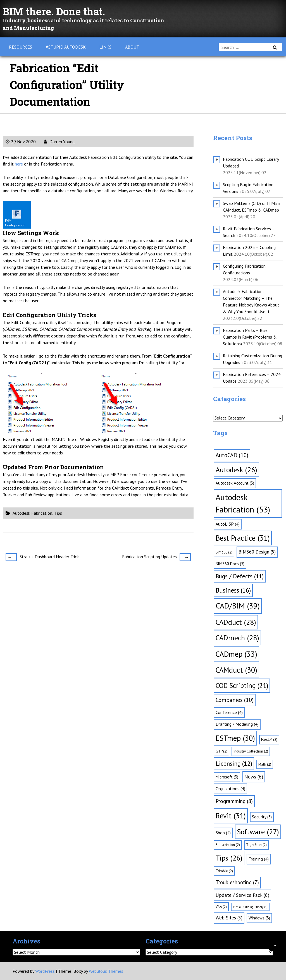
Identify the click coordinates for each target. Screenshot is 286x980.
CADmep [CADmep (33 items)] (236, 654)
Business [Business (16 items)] (233, 590)
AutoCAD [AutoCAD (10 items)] (232, 455)
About (132, 47)
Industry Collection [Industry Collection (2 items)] (251, 751)
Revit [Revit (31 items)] (231, 816)
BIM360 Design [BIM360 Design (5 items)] (257, 552)
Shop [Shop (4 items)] (223, 833)
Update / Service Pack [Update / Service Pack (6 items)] (242, 895)
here (19, 164)
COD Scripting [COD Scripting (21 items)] (242, 686)
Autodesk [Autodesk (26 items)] (236, 470)
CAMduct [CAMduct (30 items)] (236, 670)
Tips (58, 513)
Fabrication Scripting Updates (156, 557)
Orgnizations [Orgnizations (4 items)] (230, 789)
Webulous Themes (106, 971)
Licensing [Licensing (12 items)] (234, 763)
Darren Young (59, 142)
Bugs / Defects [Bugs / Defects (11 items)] (240, 576)
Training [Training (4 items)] (259, 859)
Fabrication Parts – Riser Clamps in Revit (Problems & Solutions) (250, 337)
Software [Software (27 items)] (258, 832)
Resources (21, 47)
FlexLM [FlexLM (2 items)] (269, 740)
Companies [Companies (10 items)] (235, 700)
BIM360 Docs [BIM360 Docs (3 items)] (230, 564)
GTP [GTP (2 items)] (221, 751)
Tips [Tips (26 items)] (229, 858)
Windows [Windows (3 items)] (259, 918)
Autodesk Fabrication (32, 513)
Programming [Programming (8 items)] (234, 801)
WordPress (45, 971)
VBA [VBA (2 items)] (221, 907)
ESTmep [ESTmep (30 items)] (235, 738)
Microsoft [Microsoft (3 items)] (227, 777)
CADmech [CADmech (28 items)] (237, 638)
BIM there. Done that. (59, 11)
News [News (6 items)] (254, 777)
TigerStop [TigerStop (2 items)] (256, 845)
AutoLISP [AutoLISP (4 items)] (228, 524)
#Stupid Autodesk (66, 47)
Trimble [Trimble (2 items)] (224, 871)
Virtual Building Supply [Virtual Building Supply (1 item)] (250, 907)
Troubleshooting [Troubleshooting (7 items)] (237, 882)
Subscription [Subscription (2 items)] (228, 845)
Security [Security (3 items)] (262, 817)
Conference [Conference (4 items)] (229, 712)
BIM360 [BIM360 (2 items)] (224, 552)
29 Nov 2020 (21, 142)
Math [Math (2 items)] (265, 764)
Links (105, 47)
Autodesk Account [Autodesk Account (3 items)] (235, 483)
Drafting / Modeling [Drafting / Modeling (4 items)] (237, 724)
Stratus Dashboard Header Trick (42, 557)
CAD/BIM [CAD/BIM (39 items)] (238, 606)
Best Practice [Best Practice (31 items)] (243, 538)
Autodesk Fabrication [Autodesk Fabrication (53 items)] (243, 503)
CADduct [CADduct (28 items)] (236, 622)
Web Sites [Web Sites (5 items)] (229, 918)
